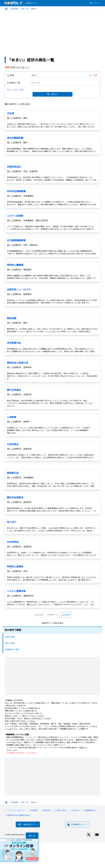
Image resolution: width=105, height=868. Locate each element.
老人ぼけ (12, 543)
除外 (96, 75)
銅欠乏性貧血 (14, 409)
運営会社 (46, 837)
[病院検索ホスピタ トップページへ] (14, 3)
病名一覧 (25, 9)
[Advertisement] (52, 32)
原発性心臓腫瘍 (15, 276)
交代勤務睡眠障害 (16, 249)
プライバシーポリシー (15, 837)
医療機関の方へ (91, 837)
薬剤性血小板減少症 (17, 381)
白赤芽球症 (13, 563)
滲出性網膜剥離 (15, 138)
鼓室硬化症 (13, 492)
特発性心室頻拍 (15, 590)
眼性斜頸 (12, 334)
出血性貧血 (13, 463)
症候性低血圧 (14, 170)
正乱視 (10, 114)
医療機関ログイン (77, 850)
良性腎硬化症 (14, 362)
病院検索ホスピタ (32, 3)
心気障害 (12, 436)
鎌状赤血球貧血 (15, 516)
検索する (53, 95)
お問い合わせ (61, 837)
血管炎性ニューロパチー (20, 303)
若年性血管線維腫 (16, 197)
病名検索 (15, 9)
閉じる (32, 836)
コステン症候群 (15, 224)
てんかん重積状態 (16, 618)
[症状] (60, 75)
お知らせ (76, 837)
